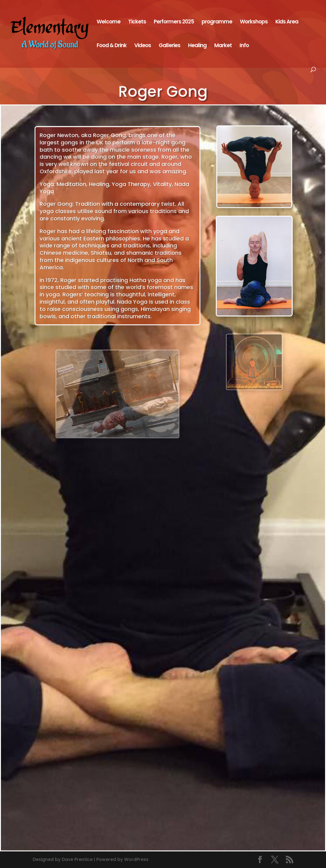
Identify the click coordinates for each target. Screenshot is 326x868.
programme (217, 22)
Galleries (169, 46)
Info (244, 46)
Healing (197, 46)
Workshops (254, 22)
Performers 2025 (174, 22)
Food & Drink (112, 46)
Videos (143, 46)
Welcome (109, 22)
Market (223, 46)
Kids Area (287, 22)
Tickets (137, 22)
